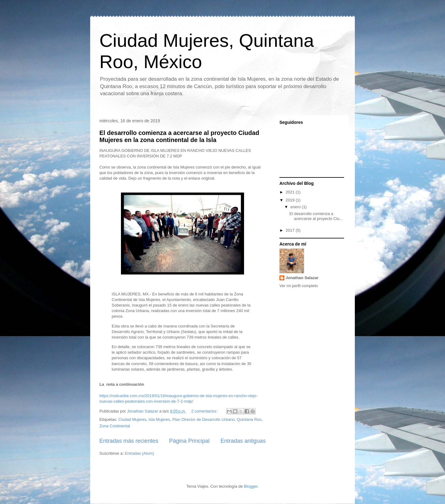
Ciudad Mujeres (132, 419)
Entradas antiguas (243, 441)
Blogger (251, 486)
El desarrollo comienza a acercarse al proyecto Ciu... (316, 216)
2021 (291, 192)
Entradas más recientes (129, 441)
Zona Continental (115, 426)
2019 (291, 200)
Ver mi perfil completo (299, 286)
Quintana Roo (249, 419)
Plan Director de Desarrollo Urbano (203, 419)
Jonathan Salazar (302, 278)
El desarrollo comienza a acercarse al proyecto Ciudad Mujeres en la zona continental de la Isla (179, 136)
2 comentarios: (205, 411)
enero (296, 207)
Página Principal (189, 441)
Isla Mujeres (159, 419)
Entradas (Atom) (139, 453)
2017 (291, 230)
